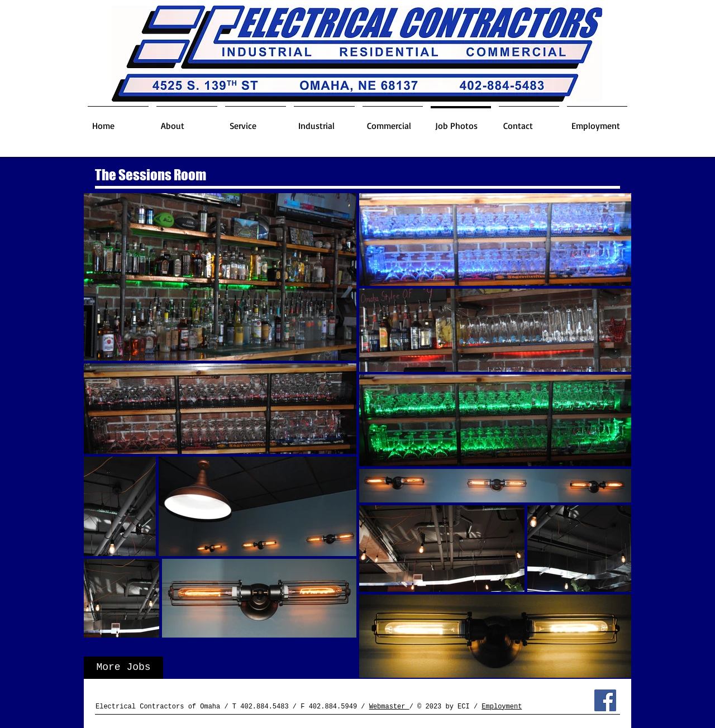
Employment (502, 707)
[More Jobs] (123, 668)
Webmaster (389, 707)
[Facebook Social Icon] (605, 700)
